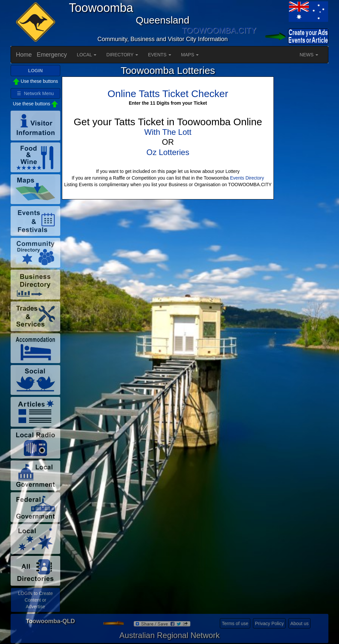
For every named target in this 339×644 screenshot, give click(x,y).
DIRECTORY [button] (122, 55)
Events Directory (247, 178)
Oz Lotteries (168, 152)
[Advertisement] (302, 164)
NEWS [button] (309, 55)
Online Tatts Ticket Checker (168, 94)
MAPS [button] (190, 55)
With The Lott (168, 132)
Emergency (52, 55)
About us (299, 623)
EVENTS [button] (160, 55)
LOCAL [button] (87, 55)
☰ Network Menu (35, 93)
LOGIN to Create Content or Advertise (35, 600)
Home (24, 55)
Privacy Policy (269, 623)
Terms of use (235, 623)
